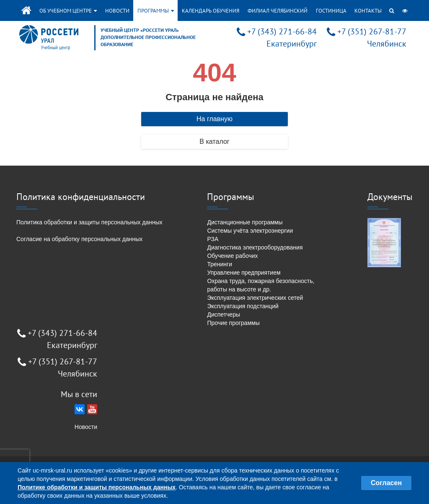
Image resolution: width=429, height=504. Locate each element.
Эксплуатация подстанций (243, 306)
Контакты (368, 11)
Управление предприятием (244, 273)
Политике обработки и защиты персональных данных (97, 487)
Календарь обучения (211, 11)
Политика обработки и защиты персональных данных (89, 222)
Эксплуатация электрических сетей (255, 298)
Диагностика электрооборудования (255, 247)
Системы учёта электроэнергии (250, 231)
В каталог (214, 142)
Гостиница (331, 11)
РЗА (213, 239)
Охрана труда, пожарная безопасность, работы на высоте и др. (261, 285)
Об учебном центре (68, 11)
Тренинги (220, 264)
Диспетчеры (224, 314)
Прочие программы (233, 323)
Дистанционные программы (245, 222)
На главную (214, 119)
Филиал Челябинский (278, 11)
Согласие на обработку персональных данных (79, 239)
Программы (156, 11)
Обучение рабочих (232, 256)
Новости (117, 11)
